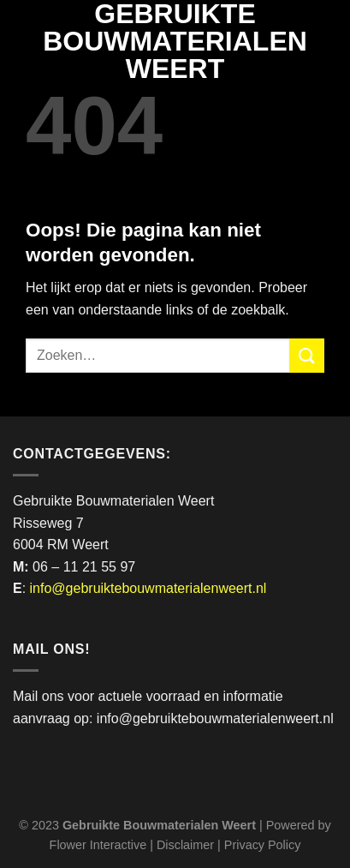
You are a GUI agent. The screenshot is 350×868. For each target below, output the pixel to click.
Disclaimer (185, 845)
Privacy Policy (263, 845)
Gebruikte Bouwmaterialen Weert (175, 41)
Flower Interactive (98, 845)
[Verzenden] (307, 355)
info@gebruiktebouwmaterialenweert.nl (148, 588)
